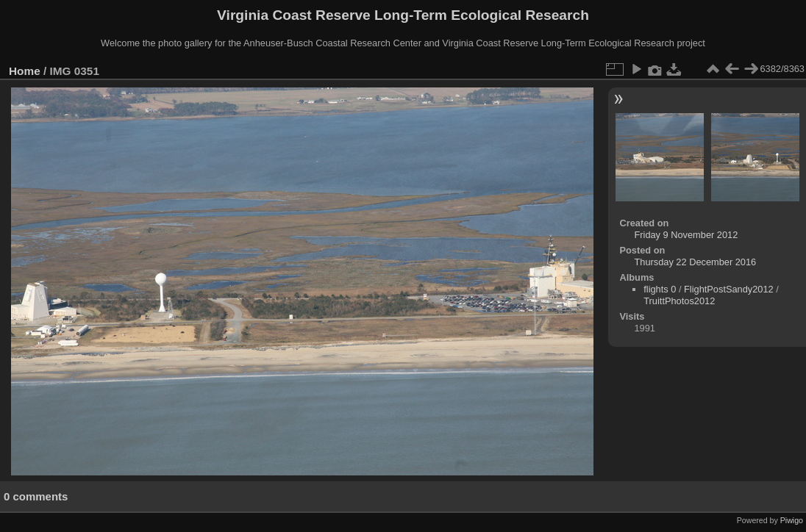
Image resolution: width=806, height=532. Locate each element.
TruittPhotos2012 (679, 301)
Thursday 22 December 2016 (695, 262)
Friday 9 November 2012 (686, 235)
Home (25, 71)
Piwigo (792, 520)
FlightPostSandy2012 (729, 289)
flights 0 (660, 289)
